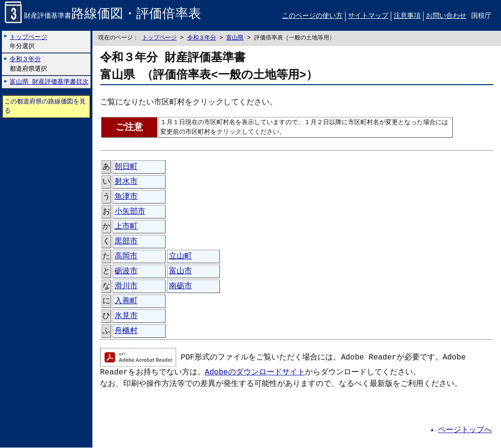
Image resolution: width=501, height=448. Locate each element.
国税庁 (481, 16)
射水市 (126, 182)
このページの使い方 (312, 16)
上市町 (126, 227)
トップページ (159, 38)
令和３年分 (202, 38)
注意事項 (407, 16)
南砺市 (180, 287)
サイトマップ (368, 16)
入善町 (126, 302)
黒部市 (126, 242)
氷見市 (126, 317)
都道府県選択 (28, 64)
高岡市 (126, 257)
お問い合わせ (446, 16)
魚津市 (126, 197)
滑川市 (126, 287)
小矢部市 (130, 212)
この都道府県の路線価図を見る (45, 107)
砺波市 (126, 272)
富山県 (235, 38)
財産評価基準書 (103, 17)
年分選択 (28, 42)
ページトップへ (465, 431)
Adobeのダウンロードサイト (255, 373)
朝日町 (126, 167)
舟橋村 (126, 332)
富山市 (180, 272)
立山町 (180, 257)
